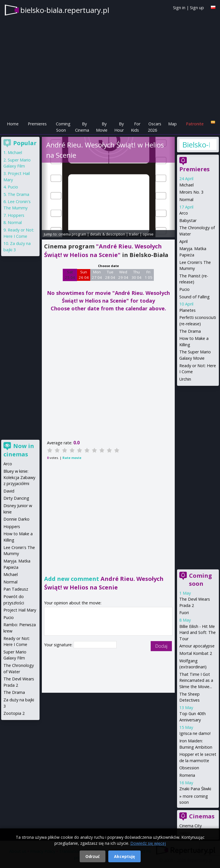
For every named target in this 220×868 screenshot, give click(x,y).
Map (172, 124)
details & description (108, 234)
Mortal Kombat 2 (196, 653)
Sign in (179, 8)
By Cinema (82, 127)
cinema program (72, 234)
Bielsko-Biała (196, 145)
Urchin (185, 379)
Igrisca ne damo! (195, 733)
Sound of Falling (195, 297)
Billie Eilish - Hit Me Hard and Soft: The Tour (198, 632)
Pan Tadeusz (16, 589)
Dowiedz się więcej (148, 843)
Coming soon (201, 580)
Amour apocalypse (197, 646)
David (9, 491)
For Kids (136, 127)
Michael (186, 185)
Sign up (197, 8)
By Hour (119, 127)
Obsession (189, 768)
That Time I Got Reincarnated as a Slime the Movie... (196, 680)
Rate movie (72, 458)
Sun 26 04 (84, 275)
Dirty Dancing (16, 498)
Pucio (184, 289)
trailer (134, 234)
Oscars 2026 (155, 127)
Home (13, 124)
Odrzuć (93, 856)
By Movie (102, 127)
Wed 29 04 (123, 275)
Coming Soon (63, 127)
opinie (148, 234)
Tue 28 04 (110, 275)
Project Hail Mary (20, 610)
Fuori (184, 613)
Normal (186, 200)
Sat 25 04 (70, 275)
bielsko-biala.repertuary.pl (65, 10)
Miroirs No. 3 (191, 192)
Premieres (37, 124)
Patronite (195, 124)
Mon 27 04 (97, 275)
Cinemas (202, 816)
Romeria (187, 775)
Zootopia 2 (14, 713)
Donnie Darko (16, 519)
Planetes (187, 310)
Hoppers (16, 215)
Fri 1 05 (149, 275)
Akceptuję (124, 856)
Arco (184, 213)
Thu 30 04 (136, 275)
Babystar (188, 220)
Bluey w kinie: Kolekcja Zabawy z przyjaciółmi (19, 477)
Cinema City (190, 826)
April (183, 241)
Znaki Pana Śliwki (195, 789)
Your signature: (59, 645)
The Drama (190, 331)
